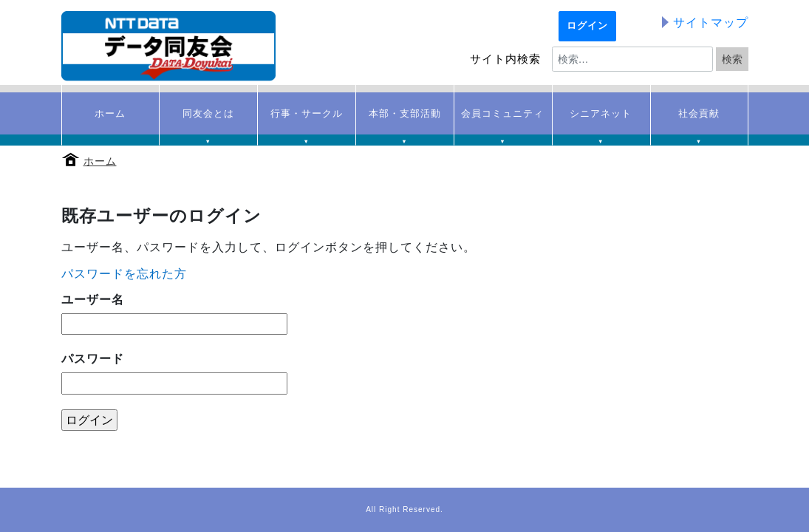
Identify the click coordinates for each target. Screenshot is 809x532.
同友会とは (208, 121)
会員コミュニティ (503, 121)
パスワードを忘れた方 (124, 274)
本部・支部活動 (404, 121)
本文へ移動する (4, 3)
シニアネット (601, 121)
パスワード (93, 359)
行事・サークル (306, 121)
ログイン (587, 26)
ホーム (100, 161)
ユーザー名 (93, 300)
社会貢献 (699, 121)
